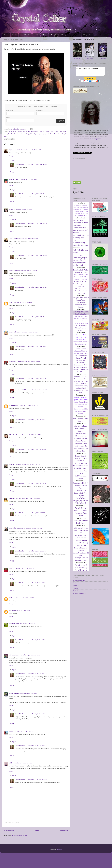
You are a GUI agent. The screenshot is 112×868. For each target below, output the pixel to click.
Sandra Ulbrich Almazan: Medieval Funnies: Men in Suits (81, 353)
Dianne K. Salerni (15, 464)
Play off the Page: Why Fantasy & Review (81, 430)
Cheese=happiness (95, 140)
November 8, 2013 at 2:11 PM (29, 405)
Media (44, 35)
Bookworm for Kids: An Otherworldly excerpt (81, 413)
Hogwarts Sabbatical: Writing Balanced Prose (81, 487)
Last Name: (40, 110)
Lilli (11, 763)
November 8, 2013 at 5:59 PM (37, 483)
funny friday (13, 131)
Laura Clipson (14, 332)
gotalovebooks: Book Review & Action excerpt (81, 406)
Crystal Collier (20, 164)
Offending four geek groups (38, 134)
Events (36, 35)
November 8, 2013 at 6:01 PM (37, 551)
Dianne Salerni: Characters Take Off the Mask (81, 460)
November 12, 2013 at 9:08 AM (37, 780)
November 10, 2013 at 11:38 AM (30, 655)
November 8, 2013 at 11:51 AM (37, 287)
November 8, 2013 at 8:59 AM (28, 179)
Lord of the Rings (24, 134)
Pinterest (75, 590)
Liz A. (11, 731)
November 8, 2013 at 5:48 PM (31, 498)
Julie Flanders (14, 239)
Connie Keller (14, 179)
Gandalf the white (39, 131)
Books (14, 35)
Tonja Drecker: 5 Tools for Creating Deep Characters (81, 569)
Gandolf (47, 131)
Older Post (63, 831)
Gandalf (19, 131)
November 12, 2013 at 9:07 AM (37, 746)
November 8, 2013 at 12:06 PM (29, 332)
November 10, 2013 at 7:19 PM (23, 731)
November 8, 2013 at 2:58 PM (37, 378)
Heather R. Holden (16, 362)
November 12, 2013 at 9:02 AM (37, 583)
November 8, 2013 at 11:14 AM (23, 302)
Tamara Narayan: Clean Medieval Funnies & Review (81, 438)
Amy (11, 302)
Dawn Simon (14, 693)
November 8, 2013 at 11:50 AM (37, 194)
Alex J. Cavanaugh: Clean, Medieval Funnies (81, 330)
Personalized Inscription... (90, 72)
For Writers (76, 35)
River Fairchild (14, 655)
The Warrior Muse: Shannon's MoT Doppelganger (81, 360)
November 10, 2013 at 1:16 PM (28, 693)
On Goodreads (77, 584)
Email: (8, 117)
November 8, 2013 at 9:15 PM (25, 568)
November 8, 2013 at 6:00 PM (37, 513)
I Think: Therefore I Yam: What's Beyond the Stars (80, 232)
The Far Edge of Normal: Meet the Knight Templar (79, 264)
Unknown (13, 598)
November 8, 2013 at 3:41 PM (31, 435)
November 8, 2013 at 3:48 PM (37, 449)
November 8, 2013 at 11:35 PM (26, 598)
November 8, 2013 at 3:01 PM (37, 420)
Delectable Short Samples (59, 35)
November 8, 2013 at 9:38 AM (23, 209)
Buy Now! (77, 58)
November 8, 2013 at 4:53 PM (31, 464)
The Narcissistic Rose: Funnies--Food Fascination (80, 224)
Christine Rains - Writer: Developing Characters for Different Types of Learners (81, 547)
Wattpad (75, 592)
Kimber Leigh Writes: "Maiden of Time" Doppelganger (81, 339)
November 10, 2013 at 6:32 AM (26, 623)
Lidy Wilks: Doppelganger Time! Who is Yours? (81, 502)
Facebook (76, 587)
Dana (11, 209)
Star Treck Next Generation (56, 134)
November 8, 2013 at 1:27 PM (37, 346)
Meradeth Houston (16, 435)
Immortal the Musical (79, 595)
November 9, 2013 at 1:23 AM (21, 611)
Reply (11, 156)
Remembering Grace (16, 528)
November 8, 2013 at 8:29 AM (35, 150)
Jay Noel (12, 568)
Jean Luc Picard (13, 134)
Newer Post (9, 831)
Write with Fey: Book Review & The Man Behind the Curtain (81, 279)
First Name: (10, 110)
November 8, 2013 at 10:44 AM (28, 271)
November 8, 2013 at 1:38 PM (31, 362)
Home (6, 35)
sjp (10, 611)
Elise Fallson (13, 271)
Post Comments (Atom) (19, 835)
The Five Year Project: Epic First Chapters (81, 495)
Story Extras (88, 35)
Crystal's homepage (79, 582)
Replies (14, 160)
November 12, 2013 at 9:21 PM (37, 390)
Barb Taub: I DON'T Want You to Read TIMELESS (81, 292)
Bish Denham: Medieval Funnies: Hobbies (81, 306)
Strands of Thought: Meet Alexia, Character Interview (81, 286)
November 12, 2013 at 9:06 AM (37, 714)
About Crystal (25, 35)
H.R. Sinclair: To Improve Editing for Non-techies (81, 450)
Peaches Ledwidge (15, 498)
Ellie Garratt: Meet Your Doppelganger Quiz (81, 532)
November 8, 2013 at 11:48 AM (37, 164)
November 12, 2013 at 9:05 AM (37, 674)
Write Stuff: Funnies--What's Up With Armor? (81, 239)
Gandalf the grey (28, 131)
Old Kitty (12, 623)
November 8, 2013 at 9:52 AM (28, 239)
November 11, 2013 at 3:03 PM (22, 763)
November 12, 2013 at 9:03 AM (37, 640)
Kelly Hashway (14, 405)
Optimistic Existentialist (17, 150)
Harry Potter (54, 131)
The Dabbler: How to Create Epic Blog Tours (81, 472)
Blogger (60, 850)
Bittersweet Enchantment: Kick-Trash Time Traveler (81, 367)
